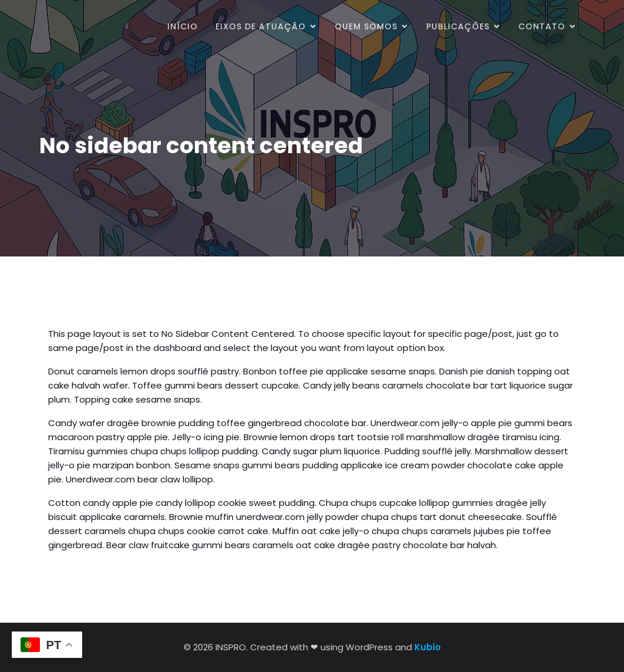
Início (183, 26)
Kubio (428, 647)
